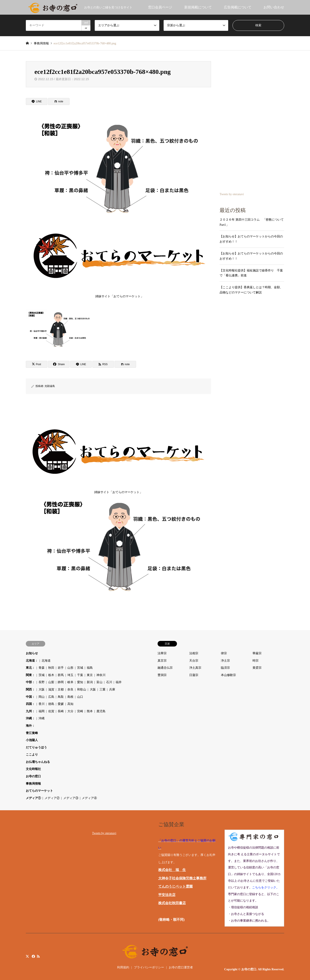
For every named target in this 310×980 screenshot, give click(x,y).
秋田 (51, 668)
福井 (119, 682)
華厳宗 (257, 653)
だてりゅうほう (36, 747)
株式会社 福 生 (172, 870)
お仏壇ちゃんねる (38, 762)
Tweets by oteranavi (232, 194)
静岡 (61, 682)
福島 (90, 668)
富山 (99, 682)
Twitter (27, 956)
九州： (30, 711)
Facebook (33, 956)
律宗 (224, 653)
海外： (30, 726)
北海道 (46, 661)
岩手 (61, 668)
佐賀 (51, 711)
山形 (70, 668)
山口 (80, 697)
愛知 (80, 682)
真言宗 (162, 661)
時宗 (256, 661)
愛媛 (61, 704)
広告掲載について (238, 7)
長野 (42, 682)
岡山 (42, 697)
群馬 (61, 675)
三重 (102, 689)
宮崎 (80, 711)
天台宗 (194, 661)
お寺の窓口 (33, 776)
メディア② (52, 798)
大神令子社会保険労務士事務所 (182, 878)
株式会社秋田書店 (172, 903)
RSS (38, 956)
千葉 (80, 675)
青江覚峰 (32, 733)
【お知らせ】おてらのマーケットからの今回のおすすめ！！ (251, 239)
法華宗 (162, 653)
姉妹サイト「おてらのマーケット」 (119, 259)
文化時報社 (33, 769)
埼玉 (70, 675)
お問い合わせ (274, 7)
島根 (70, 697)
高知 (70, 704)
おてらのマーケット (39, 791)
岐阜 (70, 682)
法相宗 (194, 653)
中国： (30, 697)
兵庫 (112, 689)
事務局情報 (33, 784)
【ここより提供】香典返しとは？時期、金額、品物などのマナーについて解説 (251, 290)
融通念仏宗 (165, 668)
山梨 (51, 682)
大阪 (42, 689)
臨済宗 (225, 668)
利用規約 (123, 967)
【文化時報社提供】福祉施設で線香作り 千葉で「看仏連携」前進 (251, 273)
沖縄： (30, 718)
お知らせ (32, 653)
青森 (42, 668)
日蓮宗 (194, 675)
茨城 (42, 675)
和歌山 (82, 689)
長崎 (61, 711)
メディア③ (71, 798)
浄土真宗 (195, 668)
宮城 (80, 668)
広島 (51, 697)
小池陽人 (32, 740)
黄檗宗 (257, 668)
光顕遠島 (50, 386)
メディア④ (89, 798)
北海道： (32, 661)
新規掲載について (198, 7)
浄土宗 (225, 661)
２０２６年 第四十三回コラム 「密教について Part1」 (252, 222)
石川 (109, 682)
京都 (61, 689)
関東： (30, 675)
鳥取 (61, 697)
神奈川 (101, 675)
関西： (30, 689)
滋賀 (51, 689)
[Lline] (37, 101)
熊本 (90, 711)
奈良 (70, 689)
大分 (70, 711)
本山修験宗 (228, 675)
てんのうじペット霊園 (175, 886)
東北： (30, 668)
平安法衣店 (167, 895)
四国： (30, 704)
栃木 (51, 675)
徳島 (51, 704)
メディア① (33, 798)
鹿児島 (101, 711)
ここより (32, 755)
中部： (30, 682)
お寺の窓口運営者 (181, 967)
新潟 (90, 682)
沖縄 (42, 718)
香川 (42, 704)
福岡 (42, 711)
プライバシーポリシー (149, 967)
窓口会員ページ (160, 7)
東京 (90, 675)
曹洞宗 (162, 675)
